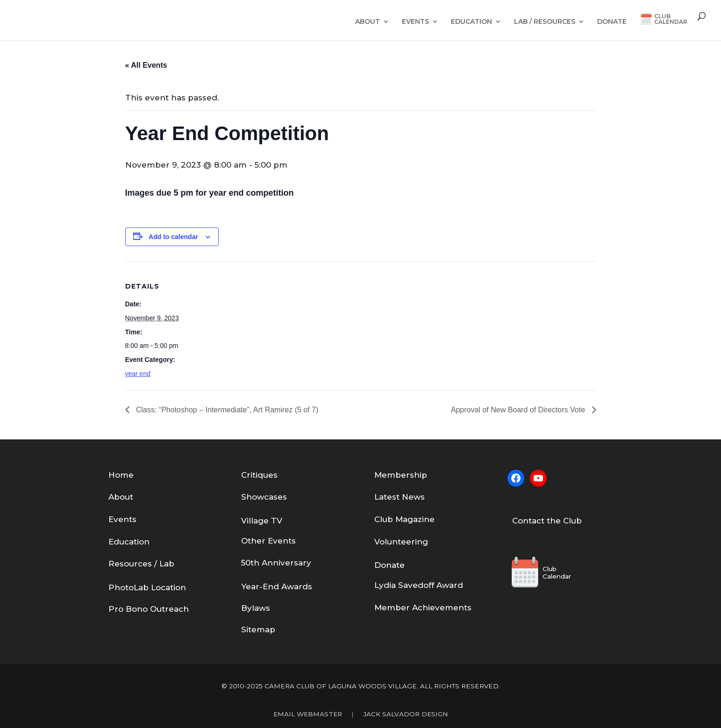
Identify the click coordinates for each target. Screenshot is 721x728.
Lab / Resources (545, 22)
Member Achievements (423, 608)
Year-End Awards (277, 587)
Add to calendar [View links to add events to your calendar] (173, 237)
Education (471, 22)
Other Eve (262, 541)
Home (121, 475)
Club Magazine (404, 519)
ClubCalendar (671, 19)
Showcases (264, 497)
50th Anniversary (276, 563)
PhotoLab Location (147, 587)
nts (289, 541)
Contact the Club (547, 521)
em (389, 475)
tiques (265, 475)
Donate (612, 22)
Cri (247, 475)
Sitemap (258, 629)
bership (411, 475)
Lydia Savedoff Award (419, 585)
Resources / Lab (141, 564)
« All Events (146, 65)
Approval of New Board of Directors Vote (519, 410)
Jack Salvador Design (405, 714)
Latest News (400, 497)
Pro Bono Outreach (149, 609)
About (368, 22)
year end (138, 374)
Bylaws (256, 608)
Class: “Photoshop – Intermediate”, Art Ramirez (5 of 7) (226, 410)
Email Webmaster (308, 714)
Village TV (262, 521)
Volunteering (401, 542)
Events (415, 22)
